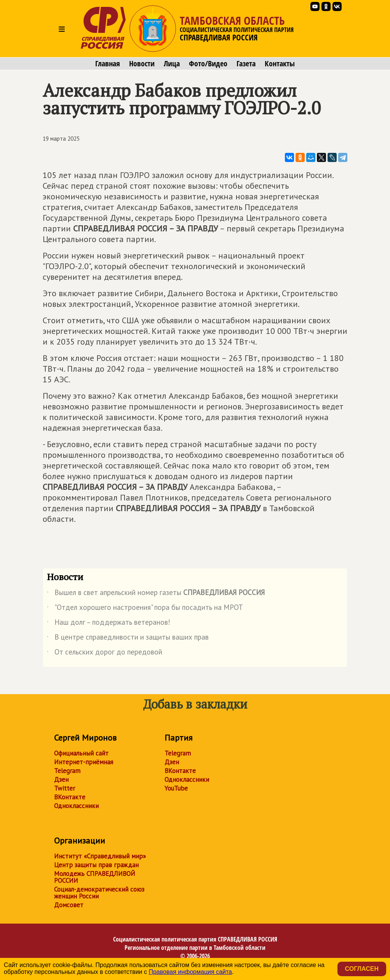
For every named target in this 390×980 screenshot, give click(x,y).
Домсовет (69, 905)
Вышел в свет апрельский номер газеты (156, 594)
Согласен (362, 969)
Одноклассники (76, 806)
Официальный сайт (81, 753)
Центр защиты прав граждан (96, 865)
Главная (108, 64)
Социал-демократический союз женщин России (99, 893)
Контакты (280, 64)
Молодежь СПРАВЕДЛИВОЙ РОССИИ (95, 877)
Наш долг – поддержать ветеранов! (109, 624)
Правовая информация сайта (190, 972)
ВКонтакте (70, 797)
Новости (142, 64)
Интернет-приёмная (84, 762)
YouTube (176, 788)
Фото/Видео (208, 64)
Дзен (61, 780)
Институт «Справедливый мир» (100, 856)
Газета (246, 64)
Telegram (67, 771)
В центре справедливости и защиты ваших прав (128, 638)
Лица (172, 64)
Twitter (65, 788)
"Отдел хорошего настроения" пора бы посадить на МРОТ (145, 609)
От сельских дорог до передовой (105, 653)
